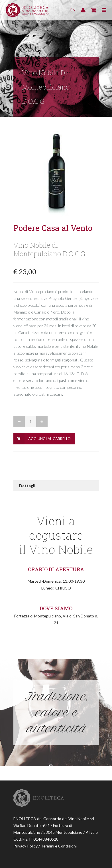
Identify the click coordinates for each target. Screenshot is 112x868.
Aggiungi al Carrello (49, 439)
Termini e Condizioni (59, 846)
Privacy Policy (26, 846)
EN (73, 10)
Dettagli (27, 486)
